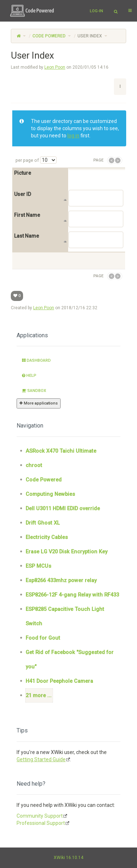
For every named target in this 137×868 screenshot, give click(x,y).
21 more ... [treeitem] (39, 695)
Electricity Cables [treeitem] (47, 537)
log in (73, 136)
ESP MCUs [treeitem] (38, 566)
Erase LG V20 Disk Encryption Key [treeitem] (67, 552)
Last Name (26, 236)
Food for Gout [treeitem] (43, 638)
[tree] (68, 573)
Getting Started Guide (41, 759)
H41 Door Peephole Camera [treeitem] (59, 681)
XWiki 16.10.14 (68, 858)
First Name (27, 215)
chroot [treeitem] (34, 465)
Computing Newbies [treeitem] (50, 494)
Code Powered (49, 36)
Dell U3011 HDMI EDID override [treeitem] (63, 508)
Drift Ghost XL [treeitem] (43, 523)
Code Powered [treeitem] (44, 480)
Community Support (40, 816)
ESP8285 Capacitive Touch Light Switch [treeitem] (65, 616)
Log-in (96, 11)
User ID (23, 195)
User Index (90, 36)
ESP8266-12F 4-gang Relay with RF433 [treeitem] (72, 595)
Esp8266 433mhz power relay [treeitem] (61, 580)
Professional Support (41, 823)
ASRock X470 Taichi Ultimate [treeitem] (61, 451)
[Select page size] (48, 160)
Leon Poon (55, 67)
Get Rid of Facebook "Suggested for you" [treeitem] (70, 659)
